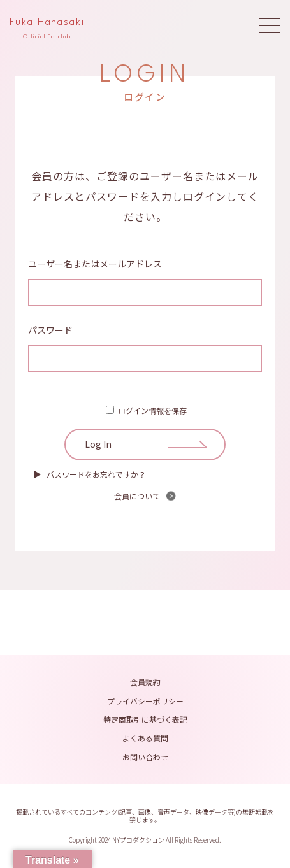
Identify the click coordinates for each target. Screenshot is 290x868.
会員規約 (145, 682)
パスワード (50, 330)
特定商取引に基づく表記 (145, 719)
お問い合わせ (145, 757)
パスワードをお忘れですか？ (96, 474)
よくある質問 (145, 738)
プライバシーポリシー (145, 701)
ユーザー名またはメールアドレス (95, 264)
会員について (137, 496)
